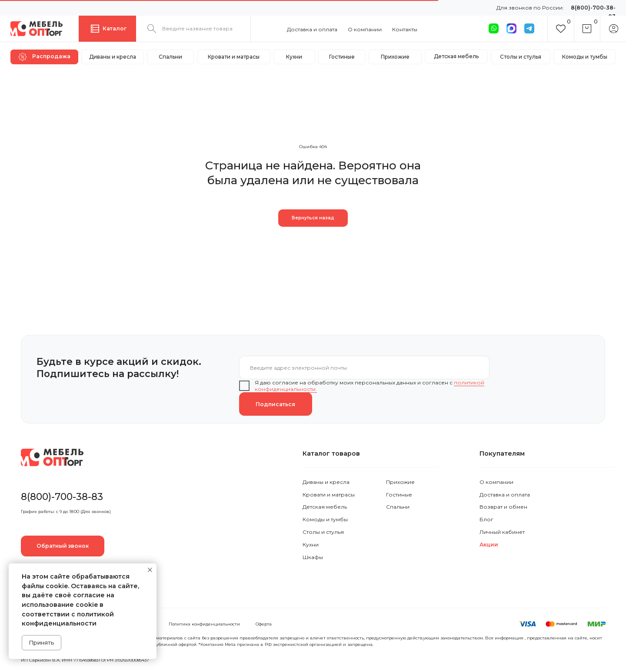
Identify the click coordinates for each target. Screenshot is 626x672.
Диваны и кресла (326, 482)
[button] (63, 546)
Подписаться (275, 404)
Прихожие (400, 482)
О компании (365, 29)
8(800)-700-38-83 (62, 497)
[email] (364, 367)
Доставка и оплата (312, 29)
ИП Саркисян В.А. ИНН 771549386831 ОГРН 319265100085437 (85, 660)
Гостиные (399, 495)
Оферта (264, 624)
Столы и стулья (323, 532)
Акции (489, 545)
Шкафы (313, 557)
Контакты (405, 29)
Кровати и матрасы (329, 495)
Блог (486, 519)
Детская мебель (325, 507)
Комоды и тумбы (325, 519)
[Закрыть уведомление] (150, 570)
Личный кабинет (502, 532)
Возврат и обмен (503, 507)
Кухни (311, 545)
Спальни (398, 507)
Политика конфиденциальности (204, 624)
